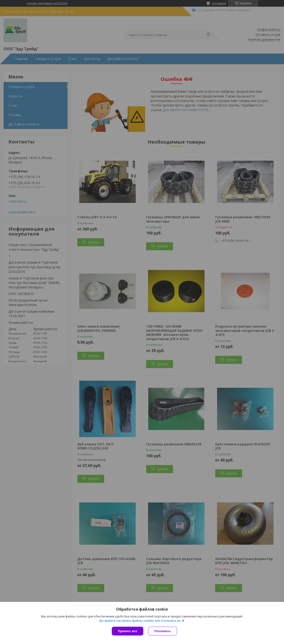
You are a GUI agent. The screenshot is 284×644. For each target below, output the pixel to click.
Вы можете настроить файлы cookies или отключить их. (140, 621)
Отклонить (162, 631)
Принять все (128, 631)
